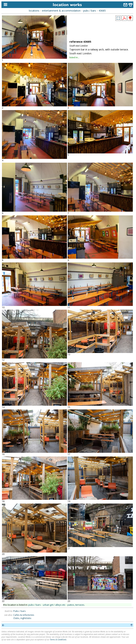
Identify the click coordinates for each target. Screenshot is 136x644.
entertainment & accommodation (61, 11)
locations (34, 11)
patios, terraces (76, 605)
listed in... (74, 57)
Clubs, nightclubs (22, 618)
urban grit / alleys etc (54, 605)
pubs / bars (90, 11)
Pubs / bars (19, 611)
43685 (102, 11)
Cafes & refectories (24, 615)
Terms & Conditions (58, 639)
